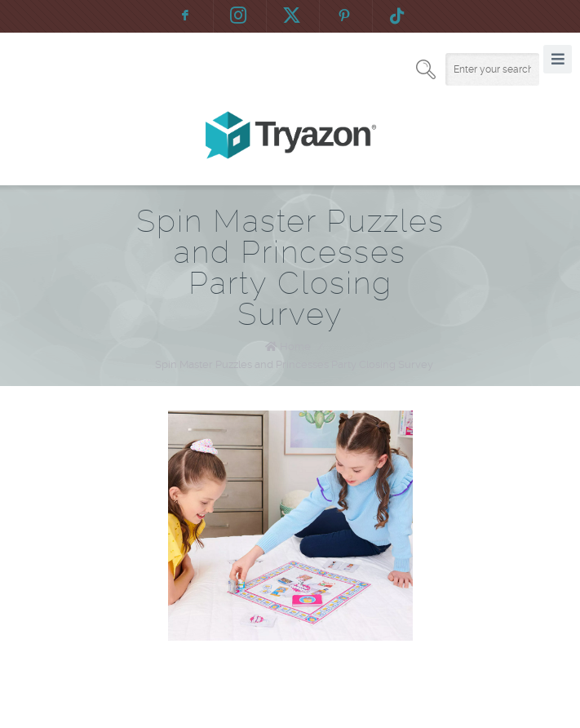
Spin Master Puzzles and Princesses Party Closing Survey (294, 364)
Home (295, 346)
